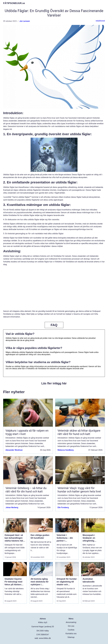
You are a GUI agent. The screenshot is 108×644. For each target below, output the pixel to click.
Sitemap (71, 637)
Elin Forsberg (63, 507)
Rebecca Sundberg (66, 450)
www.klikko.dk (45, 638)
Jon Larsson (25, 21)
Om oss (71, 626)
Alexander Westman (14, 450)
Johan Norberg (12, 507)
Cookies (71, 630)
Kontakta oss (71, 634)
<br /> (54, 290)
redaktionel (100, 21)
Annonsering (71, 622)
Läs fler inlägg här (54, 383)
